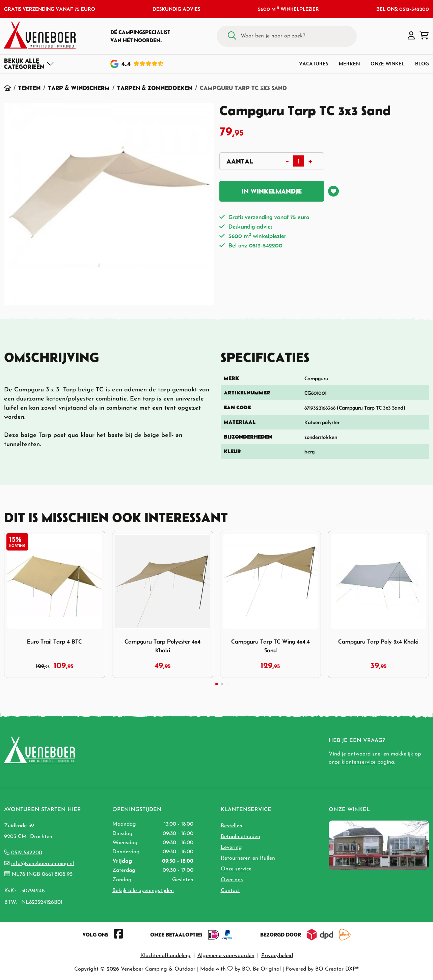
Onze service (236, 869)
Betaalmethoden (240, 837)
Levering (231, 848)
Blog (422, 64)
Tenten (29, 88)
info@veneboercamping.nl (43, 864)
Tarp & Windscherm (79, 88)
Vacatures (314, 64)
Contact (230, 891)
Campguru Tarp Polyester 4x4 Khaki (163, 646)
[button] (411, 36)
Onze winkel (387, 64)
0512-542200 (27, 853)
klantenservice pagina (368, 762)
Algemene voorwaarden (226, 956)
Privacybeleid (277, 956)
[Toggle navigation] (29, 64)
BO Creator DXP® (337, 969)
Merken (349, 64)
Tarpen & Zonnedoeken (155, 88)
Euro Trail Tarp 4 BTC (55, 642)
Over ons (232, 880)
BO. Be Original (261, 969)
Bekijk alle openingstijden (143, 891)
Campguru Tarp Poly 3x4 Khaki (378, 642)
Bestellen (232, 826)
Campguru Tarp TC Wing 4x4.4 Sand (270, 646)
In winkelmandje (272, 191)
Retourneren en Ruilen (248, 858)
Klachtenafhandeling (166, 956)
